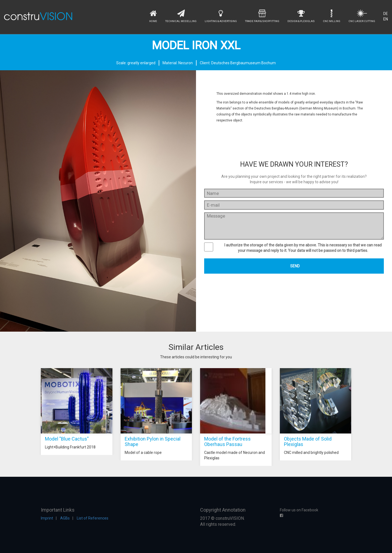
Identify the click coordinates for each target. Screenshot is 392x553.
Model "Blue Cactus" (67, 439)
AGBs (65, 518)
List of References (93, 518)
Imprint (47, 518)
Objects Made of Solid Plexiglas (308, 442)
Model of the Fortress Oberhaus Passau (227, 442)
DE (386, 14)
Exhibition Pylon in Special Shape (153, 442)
